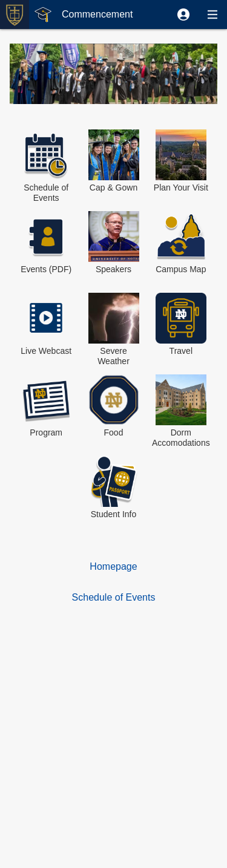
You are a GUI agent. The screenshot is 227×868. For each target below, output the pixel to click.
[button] (183, 15)
